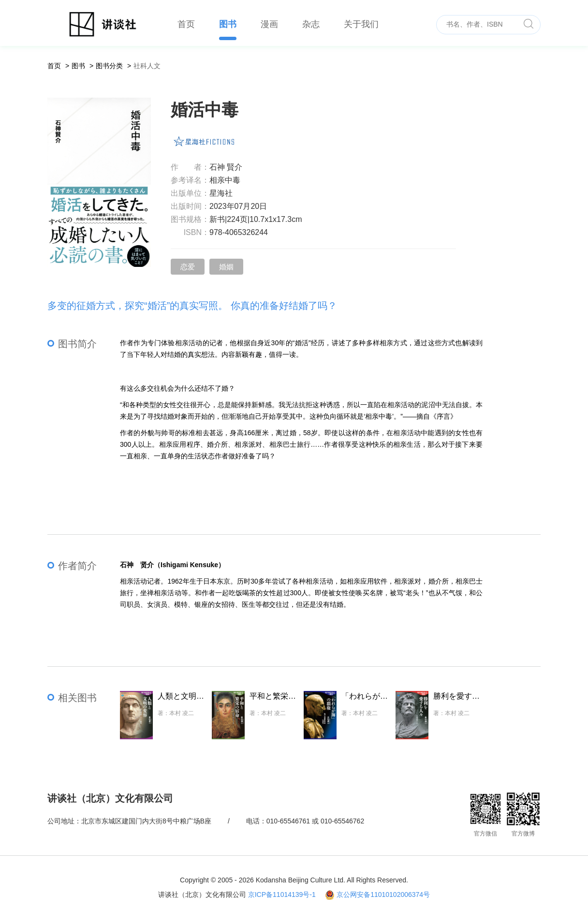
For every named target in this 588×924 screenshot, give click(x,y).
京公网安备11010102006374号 (383, 895)
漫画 (269, 24)
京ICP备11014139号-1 (282, 895)
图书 (228, 24)
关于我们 (361, 24)
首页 (186, 24)
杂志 (311, 24)
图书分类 (109, 66)
